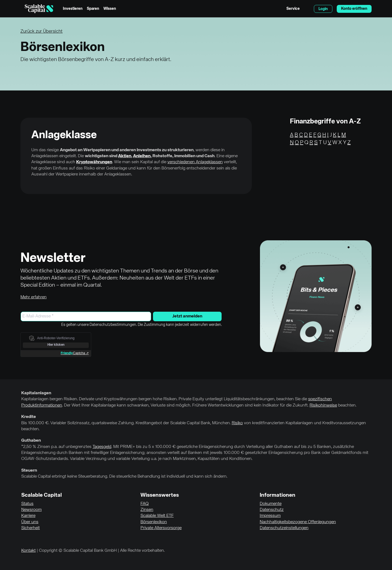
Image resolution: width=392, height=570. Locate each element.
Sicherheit (30, 528)
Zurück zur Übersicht (42, 31)
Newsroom (31, 510)
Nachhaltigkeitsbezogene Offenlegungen (298, 522)
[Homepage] (39, 9)
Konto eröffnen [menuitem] (354, 9)
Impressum (270, 516)
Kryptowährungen (94, 162)
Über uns (30, 522)
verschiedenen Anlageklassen (195, 162)
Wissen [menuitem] (110, 9)
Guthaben (31, 441)
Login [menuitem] (323, 9)
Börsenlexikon (154, 522)
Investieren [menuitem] (73, 9)
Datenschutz (272, 510)
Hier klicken (56, 345)
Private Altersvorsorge (161, 528)
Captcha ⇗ (75, 353)
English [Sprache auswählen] (307, 9)
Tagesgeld (102, 447)
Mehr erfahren (33, 297)
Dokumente (271, 504)
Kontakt (28, 551)
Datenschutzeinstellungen (284, 528)
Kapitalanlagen (36, 393)
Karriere (28, 516)
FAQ (145, 504)
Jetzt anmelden (187, 316)
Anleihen (142, 156)
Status (27, 504)
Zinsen (147, 510)
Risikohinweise (323, 405)
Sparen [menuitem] (93, 9)
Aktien (125, 156)
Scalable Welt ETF (157, 516)
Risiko (237, 423)
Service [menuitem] (293, 9)
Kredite (29, 417)
